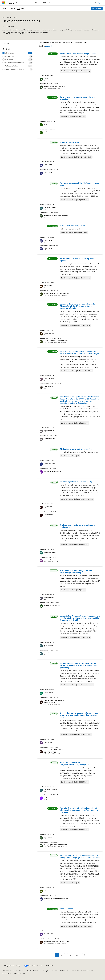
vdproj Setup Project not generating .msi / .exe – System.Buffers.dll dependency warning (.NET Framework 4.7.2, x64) (80, 618)
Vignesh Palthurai (49, 431)
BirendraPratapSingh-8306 (52, 471)
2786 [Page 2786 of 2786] (78, 955)
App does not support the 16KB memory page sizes (80, 184)
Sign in (100, 3)
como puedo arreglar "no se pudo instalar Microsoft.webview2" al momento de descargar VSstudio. (78, 306)
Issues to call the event (70, 142)
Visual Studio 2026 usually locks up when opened (77, 259)
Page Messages (66, 909)
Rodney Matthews (49, 463)
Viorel (46, 797)
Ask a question (97, 8)
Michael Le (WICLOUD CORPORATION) (56, 941)
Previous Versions (19, 971)
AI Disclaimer (7, 971)
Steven (46, 78)
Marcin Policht (48, 560)
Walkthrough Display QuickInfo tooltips (77, 482)
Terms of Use (75, 971)
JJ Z (45, 890)
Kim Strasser (48, 837)
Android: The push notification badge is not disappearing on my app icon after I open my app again (79, 810)
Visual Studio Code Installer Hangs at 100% (78, 54)
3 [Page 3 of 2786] (66, 955)
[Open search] (95, 3)
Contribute (37, 971)
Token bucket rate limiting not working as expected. (78, 98)
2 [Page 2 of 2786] (62, 955)
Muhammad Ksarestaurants (52, 605)
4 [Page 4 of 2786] (71, 955)
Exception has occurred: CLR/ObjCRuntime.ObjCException (74, 763)
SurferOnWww (48, 386)
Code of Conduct (87, 971)
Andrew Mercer (49, 597)
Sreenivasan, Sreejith (50, 207)
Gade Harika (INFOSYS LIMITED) (54, 86)
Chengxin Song (49, 692)
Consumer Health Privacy (59, 971)
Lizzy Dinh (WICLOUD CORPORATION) (56, 898)
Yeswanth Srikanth (50, 552)
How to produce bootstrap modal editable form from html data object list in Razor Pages (80, 352)
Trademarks (6, 974)
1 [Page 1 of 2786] (57, 955)
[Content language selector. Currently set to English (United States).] (12, 966)
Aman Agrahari (48, 645)
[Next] (84, 955)
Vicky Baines (48, 742)
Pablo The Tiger (49, 378)
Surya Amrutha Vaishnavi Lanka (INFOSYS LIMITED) (54, 701)
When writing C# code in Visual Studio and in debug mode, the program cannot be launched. (80, 856)
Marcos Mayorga (49, 333)
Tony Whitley (48, 286)
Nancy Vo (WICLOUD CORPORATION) (56, 215)
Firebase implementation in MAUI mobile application (78, 526)
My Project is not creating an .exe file (76, 449)
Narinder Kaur (48, 934)
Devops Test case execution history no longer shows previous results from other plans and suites (79, 715)
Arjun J (46, 124)
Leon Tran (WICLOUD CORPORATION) (56, 293)
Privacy (45, 971)
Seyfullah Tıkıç (48, 507)
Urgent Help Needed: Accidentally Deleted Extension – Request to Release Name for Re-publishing (79, 665)
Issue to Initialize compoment (73, 226)
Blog (28, 971)
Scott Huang (48, 165)
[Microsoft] (4, 3)
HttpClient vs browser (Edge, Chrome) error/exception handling (76, 571)
